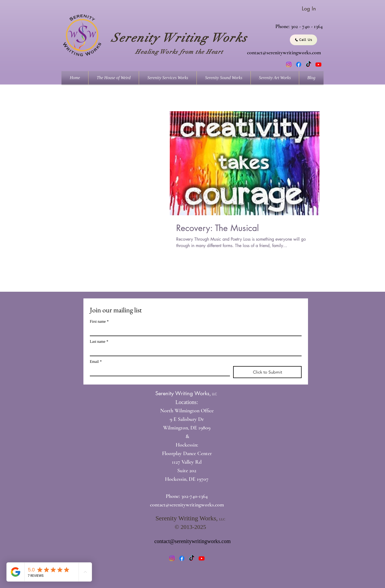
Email (96, 362)
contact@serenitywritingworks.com (284, 53)
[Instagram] (289, 64)
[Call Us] (303, 40)
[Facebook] (299, 64)
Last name (99, 342)
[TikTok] (309, 64)
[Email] (158, 371)
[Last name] (194, 351)
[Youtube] (318, 64)
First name (99, 322)
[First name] (194, 331)
